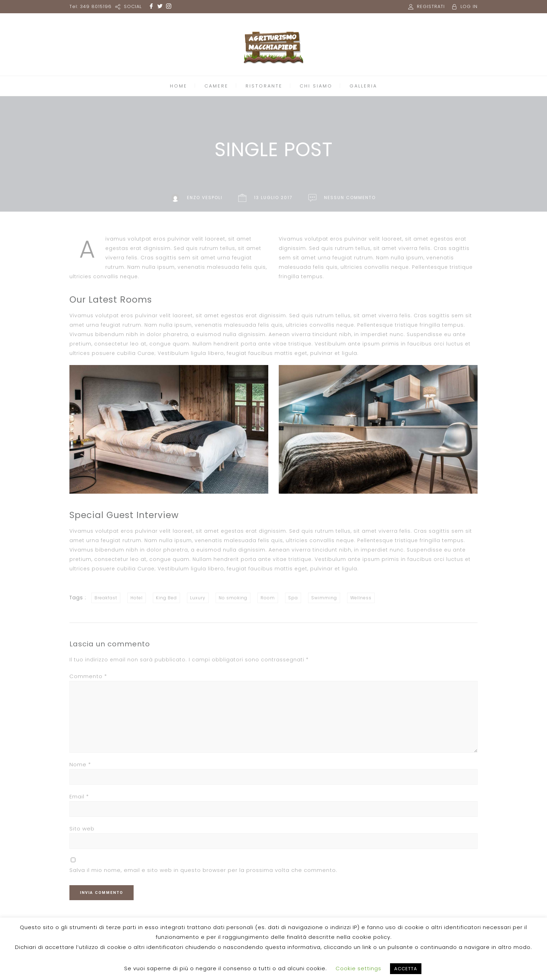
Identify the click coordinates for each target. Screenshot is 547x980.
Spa (293, 598)
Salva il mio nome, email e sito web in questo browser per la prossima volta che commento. (203, 870)
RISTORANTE (264, 86)
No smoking (233, 598)
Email (79, 796)
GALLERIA (363, 86)
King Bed (166, 598)
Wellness (361, 598)
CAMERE (216, 86)
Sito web (82, 829)
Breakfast (106, 598)
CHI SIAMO (316, 86)
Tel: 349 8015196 (91, 6)
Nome (80, 764)
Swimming (324, 598)
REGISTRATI (431, 6)
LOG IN (469, 6)
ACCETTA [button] (406, 969)
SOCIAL (133, 6)
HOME (179, 86)
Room (268, 598)
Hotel (137, 598)
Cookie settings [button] (358, 968)
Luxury (198, 598)
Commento (88, 676)
